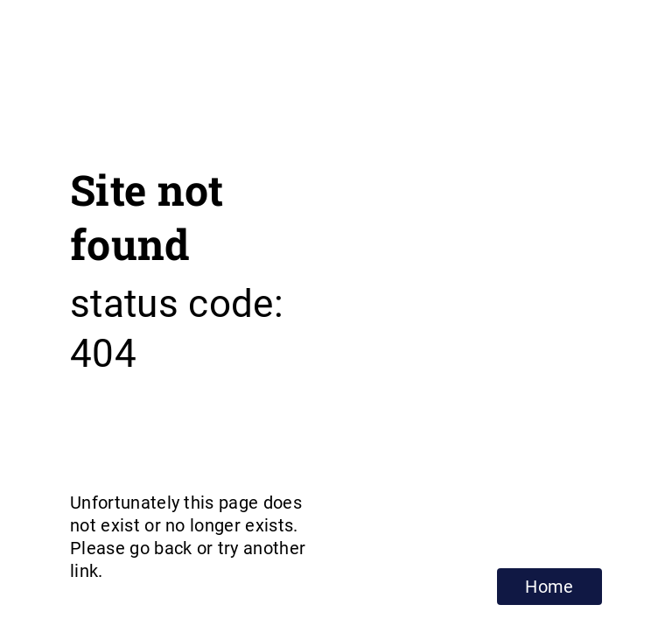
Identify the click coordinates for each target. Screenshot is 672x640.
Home (549, 587)
